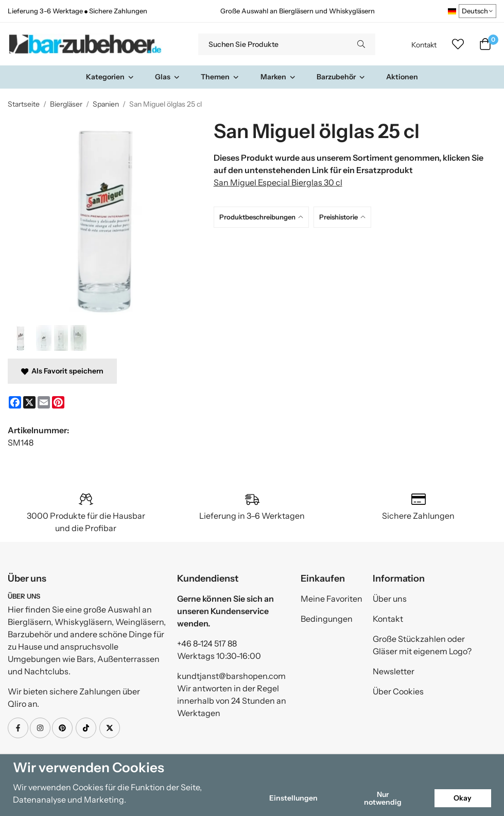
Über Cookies (398, 691)
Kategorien (110, 77)
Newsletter (394, 671)
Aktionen (402, 77)
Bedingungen (327, 619)
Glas (168, 77)
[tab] (264, 217)
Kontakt (424, 45)
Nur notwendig (383, 798)
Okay (463, 798)
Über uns (390, 599)
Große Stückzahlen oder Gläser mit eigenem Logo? (422, 645)
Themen (220, 77)
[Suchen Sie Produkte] (273, 44)
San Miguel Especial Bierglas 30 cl (278, 182)
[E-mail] (44, 402)
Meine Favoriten (332, 599)
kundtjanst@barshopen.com (231, 676)
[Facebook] (15, 402)
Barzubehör (341, 77)
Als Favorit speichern (62, 371)
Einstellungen (293, 798)
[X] (29, 402)
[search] (361, 44)
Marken (278, 77)
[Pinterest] (58, 402)
